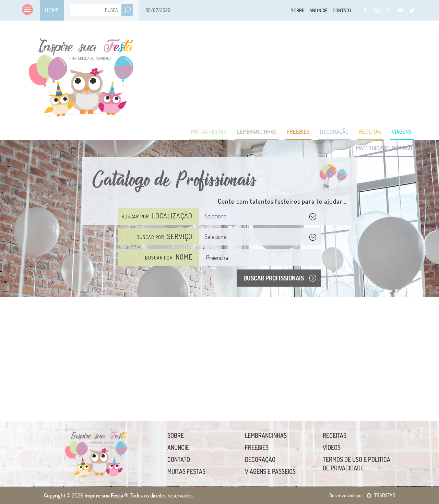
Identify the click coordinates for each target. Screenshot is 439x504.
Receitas (370, 131)
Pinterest (389, 10)
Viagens (402, 131)
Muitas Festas (209, 131)
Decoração (334, 131)
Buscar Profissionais (274, 278)
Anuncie (319, 10)
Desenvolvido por (362, 495)
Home (52, 10)
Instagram (377, 10)
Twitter (412, 10)
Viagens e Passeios (270, 471)
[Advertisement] (292, 89)
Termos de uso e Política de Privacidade (357, 464)
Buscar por (157, 216)
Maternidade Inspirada (386, 148)
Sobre (298, 10)
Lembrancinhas (257, 131)
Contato (342, 10)
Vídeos (332, 447)
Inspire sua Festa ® (81, 74)
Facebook (365, 10)
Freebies (298, 131)
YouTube (400, 10)
